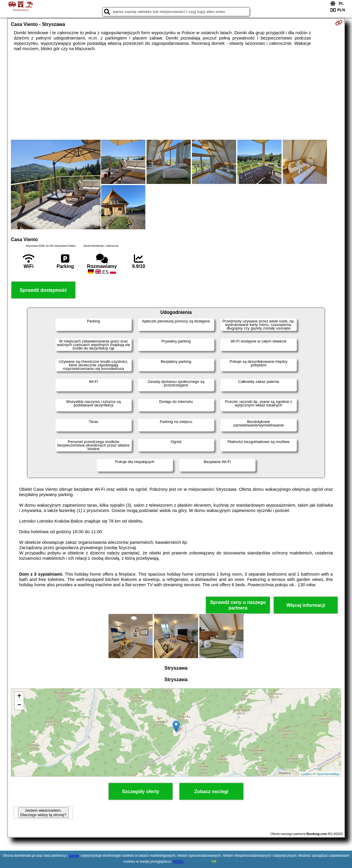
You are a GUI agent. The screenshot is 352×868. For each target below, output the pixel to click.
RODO (178, 862)
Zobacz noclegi (211, 792)
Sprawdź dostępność (43, 290)
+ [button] (19, 696)
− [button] (19, 705)
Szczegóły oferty (141, 792)
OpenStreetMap (328, 774)
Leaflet (306, 774)
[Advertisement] (176, 95)
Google (74, 856)
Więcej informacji (306, 605)
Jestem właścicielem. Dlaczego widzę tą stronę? (43, 813)
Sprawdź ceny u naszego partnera (238, 605)
